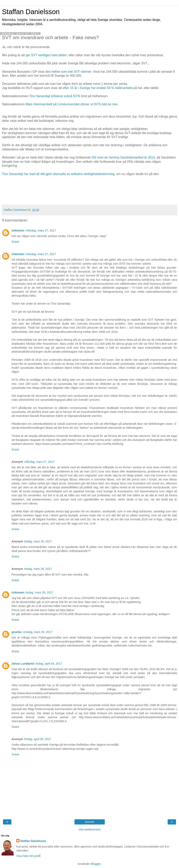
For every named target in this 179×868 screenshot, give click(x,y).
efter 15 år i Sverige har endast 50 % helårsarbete (98, 88)
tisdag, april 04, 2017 (49, 664)
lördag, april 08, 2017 (38, 739)
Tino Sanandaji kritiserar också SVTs (55, 96)
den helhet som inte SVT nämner (68, 72)
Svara (15, 242)
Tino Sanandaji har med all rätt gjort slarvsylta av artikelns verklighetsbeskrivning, (59, 174)
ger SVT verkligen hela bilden (46, 55)
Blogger (96, 864)
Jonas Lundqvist (23, 664)
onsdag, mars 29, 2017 (38, 632)
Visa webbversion (89, 829)
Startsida (89, 822)
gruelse (17, 632)
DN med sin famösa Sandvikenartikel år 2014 (123, 157)
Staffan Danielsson (31, 12)
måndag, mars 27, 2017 (41, 230)
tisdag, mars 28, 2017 (38, 541)
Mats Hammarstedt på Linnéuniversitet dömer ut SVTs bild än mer (72, 104)
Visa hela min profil (28, 856)
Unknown (18, 230)
